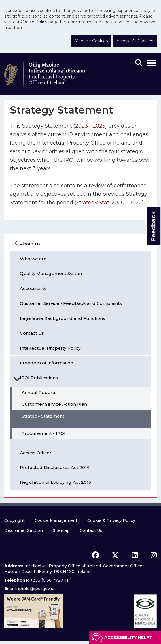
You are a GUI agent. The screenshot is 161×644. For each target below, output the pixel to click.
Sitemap (61, 530)
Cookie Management (56, 520)
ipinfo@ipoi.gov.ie (36, 589)
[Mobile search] (139, 63)
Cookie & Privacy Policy (111, 520)
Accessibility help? (128, 637)
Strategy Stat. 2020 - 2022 (109, 203)
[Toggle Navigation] (152, 62)
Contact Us (91, 530)
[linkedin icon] (135, 555)
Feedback (153, 226)
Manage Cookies (91, 41)
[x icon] (115, 555)
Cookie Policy (34, 22)
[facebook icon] (95, 555)
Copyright (14, 520)
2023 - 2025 (90, 126)
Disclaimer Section (24, 530)
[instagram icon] (154, 555)
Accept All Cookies (135, 41)
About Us (30, 244)
